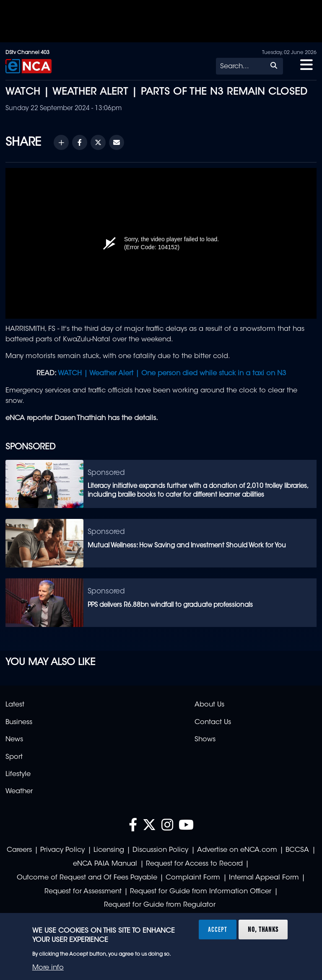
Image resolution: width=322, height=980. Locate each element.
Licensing (109, 850)
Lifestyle (18, 774)
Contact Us (213, 722)
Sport (14, 757)
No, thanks (263, 929)
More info (48, 968)
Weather (19, 792)
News (14, 740)
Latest (15, 705)
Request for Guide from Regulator (160, 905)
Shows (205, 740)
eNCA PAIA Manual (105, 864)
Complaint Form (193, 878)
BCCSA (297, 850)
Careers (19, 850)
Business (19, 722)
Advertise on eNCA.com (237, 850)
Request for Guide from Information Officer (201, 892)
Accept (218, 929)
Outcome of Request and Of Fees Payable (87, 878)
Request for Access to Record (194, 864)
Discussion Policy (160, 850)
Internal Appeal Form (264, 878)
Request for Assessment (83, 892)
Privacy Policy (62, 850)
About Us (209, 705)
